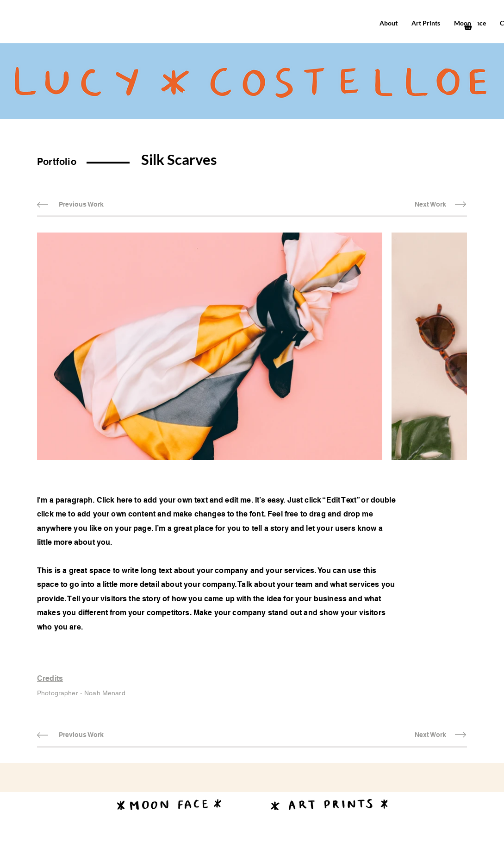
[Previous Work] (81, 205)
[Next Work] (430, 205)
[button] (471, 25)
